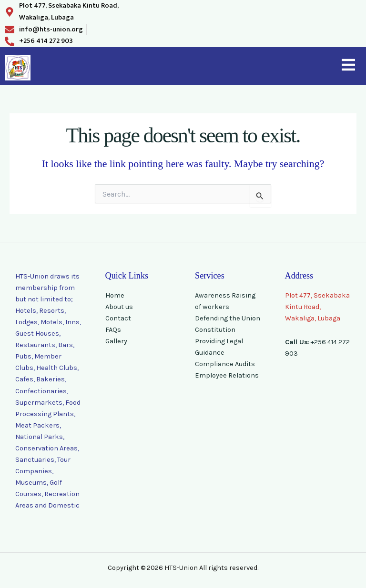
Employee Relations (227, 375)
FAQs (113, 330)
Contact (118, 318)
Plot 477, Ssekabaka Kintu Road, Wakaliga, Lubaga (317, 307)
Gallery (116, 341)
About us (119, 307)
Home (115, 295)
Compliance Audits (225, 364)
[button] (348, 66)
